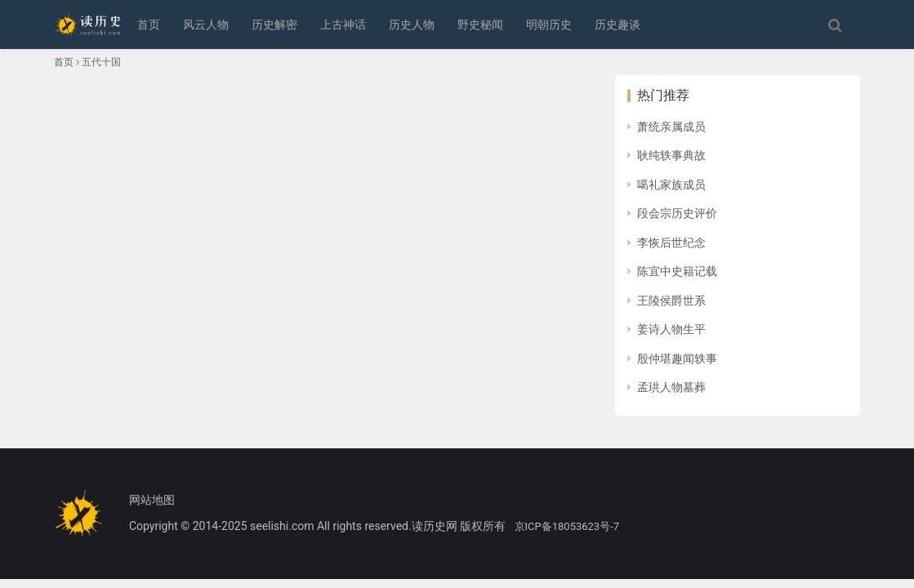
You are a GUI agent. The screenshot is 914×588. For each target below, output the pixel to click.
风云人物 (206, 24)
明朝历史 (549, 24)
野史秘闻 (480, 24)
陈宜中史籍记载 (677, 271)
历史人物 (412, 24)
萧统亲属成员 (671, 127)
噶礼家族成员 (671, 185)
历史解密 (274, 24)
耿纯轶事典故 (671, 155)
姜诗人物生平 (671, 329)
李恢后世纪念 (671, 243)
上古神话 (343, 24)
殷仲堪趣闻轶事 (677, 359)
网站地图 (152, 500)
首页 (149, 24)
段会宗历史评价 (677, 213)
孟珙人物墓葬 (671, 387)
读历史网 (435, 526)
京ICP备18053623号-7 (567, 526)
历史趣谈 (618, 24)
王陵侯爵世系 (671, 301)
